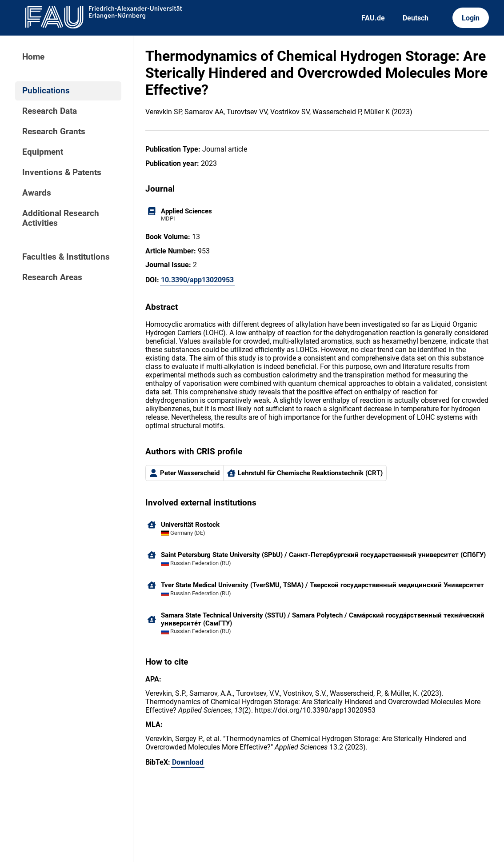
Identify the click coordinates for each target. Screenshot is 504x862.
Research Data (50, 111)
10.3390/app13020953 (197, 280)
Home (33, 57)
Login (471, 18)
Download (188, 762)
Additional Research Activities (61, 218)
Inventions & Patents (62, 172)
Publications (46, 91)
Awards (37, 193)
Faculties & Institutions (66, 257)
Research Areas (52, 277)
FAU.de (373, 18)
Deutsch (416, 18)
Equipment (43, 152)
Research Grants (54, 132)
